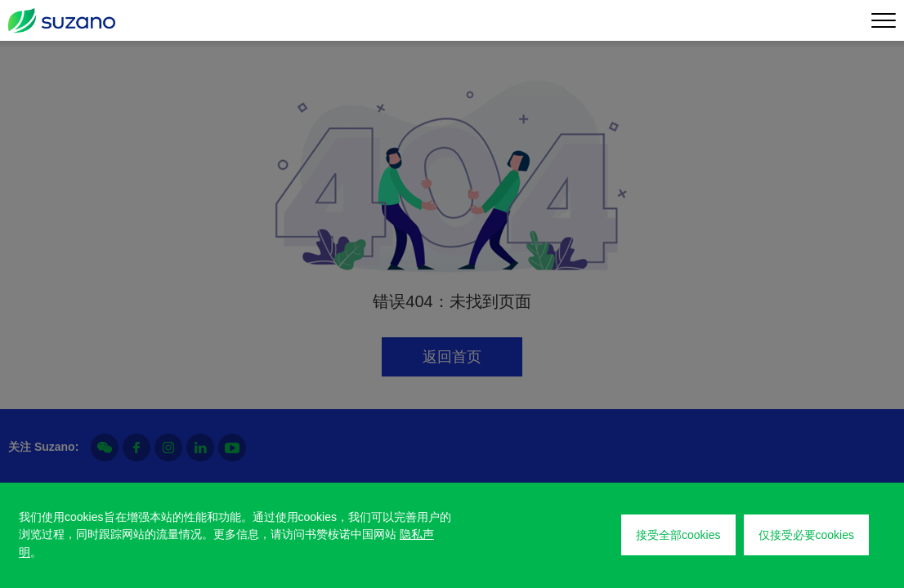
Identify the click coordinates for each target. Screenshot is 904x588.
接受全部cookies (678, 535)
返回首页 (452, 357)
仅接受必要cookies (806, 535)
